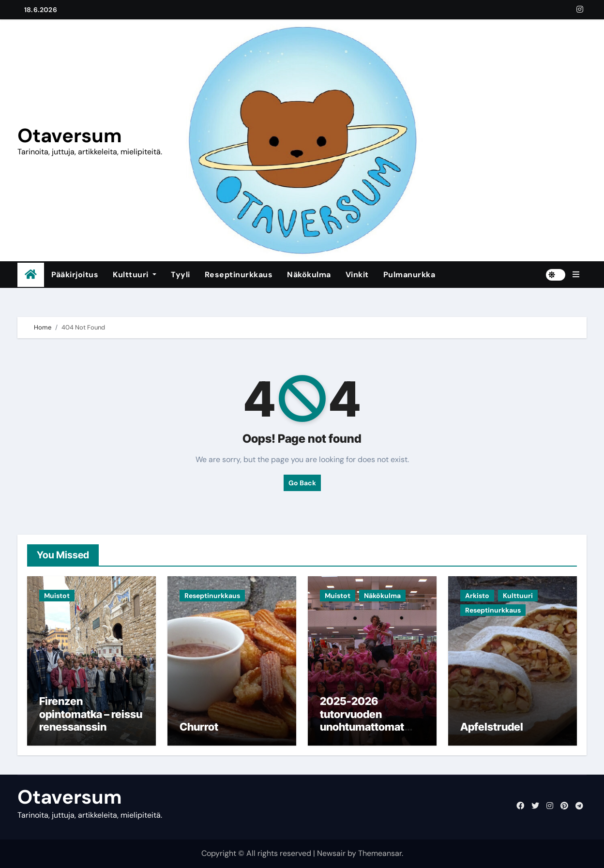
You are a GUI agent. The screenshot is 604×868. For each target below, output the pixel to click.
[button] (576, 275)
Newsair (331, 853)
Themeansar (380, 853)
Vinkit (357, 275)
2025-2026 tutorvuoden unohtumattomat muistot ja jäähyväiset (362, 727)
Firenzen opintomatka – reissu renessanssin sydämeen (91, 720)
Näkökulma (309, 275)
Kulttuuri (135, 275)
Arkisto (477, 596)
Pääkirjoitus (75, 275)
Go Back (302, 483)
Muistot (57, 596)
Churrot (199, 727)
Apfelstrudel (492, 727)
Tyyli (181, 275)
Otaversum (70, 135)
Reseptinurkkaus (239, 275)
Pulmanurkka (409, 275)
